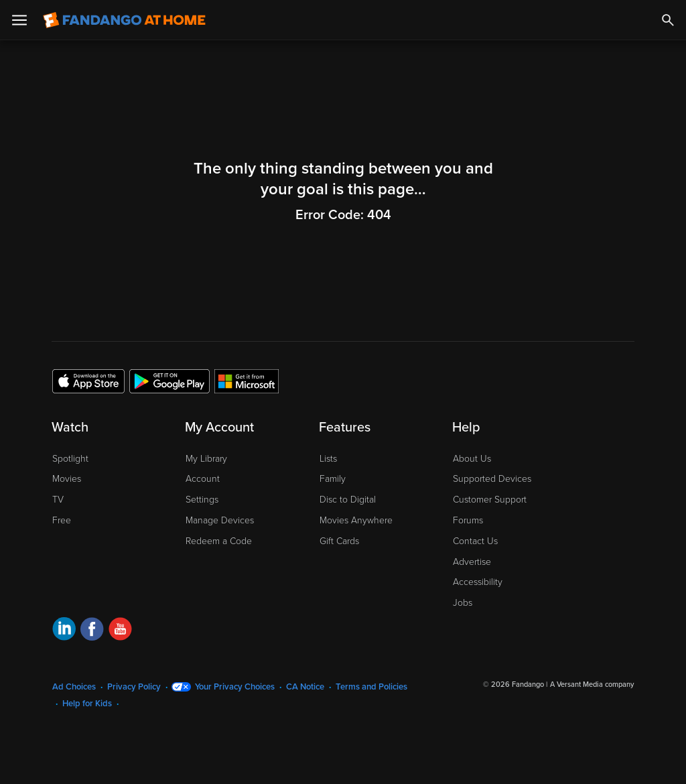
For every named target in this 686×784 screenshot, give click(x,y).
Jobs (463, 603)
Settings (202, 500)
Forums (468, 520)
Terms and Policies (371, 687)
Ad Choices (74, 687)
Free (62, 520)
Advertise (472, 562)
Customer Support (490, 500)
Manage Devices (220, 520)
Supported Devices (492, 479)
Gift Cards (339, 541)
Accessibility (478, 582)
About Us (472, 459)
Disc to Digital (348, 500)
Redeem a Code (219, 541)
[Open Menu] (19, 20)
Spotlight (70, 459)
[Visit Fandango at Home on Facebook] (92, 631)
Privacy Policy (134, 687)
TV (58, 500)
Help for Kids (87, 704)
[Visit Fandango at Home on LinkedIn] (64, 631)
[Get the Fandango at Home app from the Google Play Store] (169, 381)
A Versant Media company (592, 684)
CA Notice (305, 687)
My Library (206, 459)
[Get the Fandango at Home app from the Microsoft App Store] (247, 381)
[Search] (668, 20)
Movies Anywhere (356, 520)
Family (333, 479)
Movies (67, 479)
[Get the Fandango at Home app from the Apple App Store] (88, 381)
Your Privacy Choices (235, 687)
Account (203, 479)
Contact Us (475, 541)
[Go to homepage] (124, 20)
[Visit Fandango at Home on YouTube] (120, 631)
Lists (328, 459)
